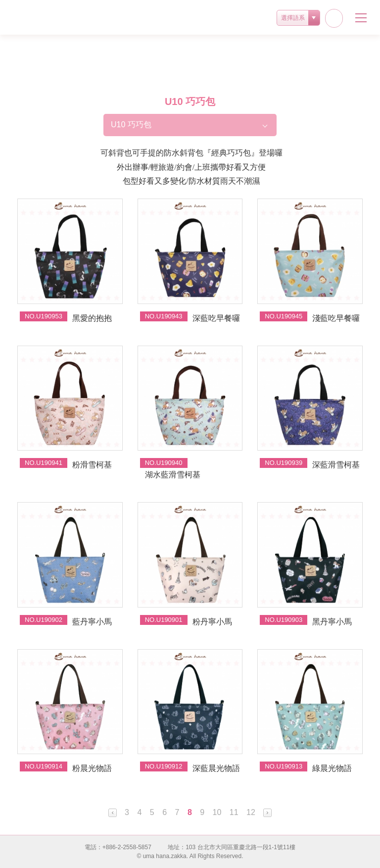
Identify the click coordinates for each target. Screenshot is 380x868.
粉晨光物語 (92, 768)
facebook (334, 18)
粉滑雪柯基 (92, 465)
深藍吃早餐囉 (216, 318)
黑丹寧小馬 (332, 622)
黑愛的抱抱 (92, 318)
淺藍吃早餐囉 (336, 318)
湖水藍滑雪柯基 (173, 475)
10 (217, 812)
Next (267, 813)
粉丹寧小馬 (212, 622)
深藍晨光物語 (216, 768)
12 (251, 812)
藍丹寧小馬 (92, 622)
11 (234, 812)
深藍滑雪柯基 (336, 465)
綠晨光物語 (332, 768)
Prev (113, 813)
